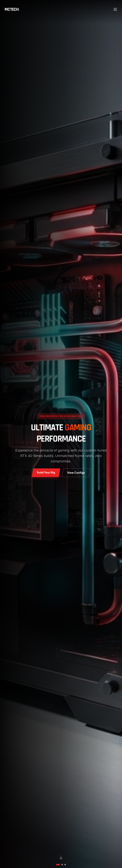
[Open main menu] (115, 9)
